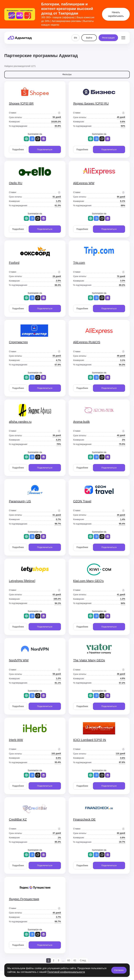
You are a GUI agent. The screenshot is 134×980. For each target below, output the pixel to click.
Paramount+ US (20, 501)
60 (69, 960)
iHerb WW (16, 740)
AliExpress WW (84, 183)
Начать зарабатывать (116, 14)
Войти (89, 38)
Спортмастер (18, 342)
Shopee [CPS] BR (21, 104)
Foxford (14, 263)
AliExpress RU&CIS (87, 342)
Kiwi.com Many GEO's (88, 581)
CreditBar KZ (18, 819)
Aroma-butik (82, 422)
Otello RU (16, 183)
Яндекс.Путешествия (24, 899)
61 (75, 960)
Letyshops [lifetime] (22, 581)
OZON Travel (82, 501)
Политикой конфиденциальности (66, 972)
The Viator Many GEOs (89, 660)
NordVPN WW (19, 660)
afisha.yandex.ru (20, 422)
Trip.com (79, 263)
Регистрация (108, 38)
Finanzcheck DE (84, 819)
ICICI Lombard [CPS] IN (90, 740)
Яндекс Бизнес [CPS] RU (91, 104)
